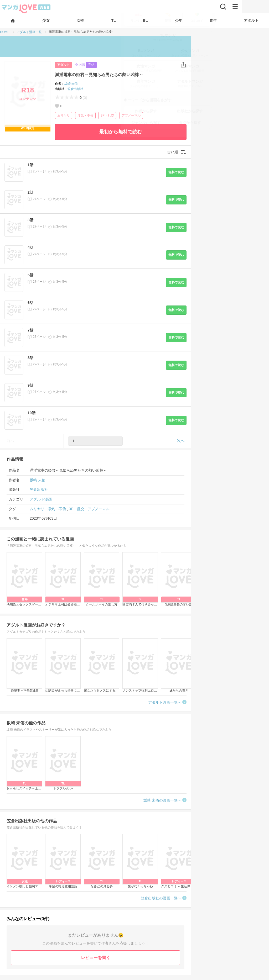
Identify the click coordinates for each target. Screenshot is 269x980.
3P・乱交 (107, 115)
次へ (181, 441)
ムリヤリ (64, 115)
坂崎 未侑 (71, 84)
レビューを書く (96, 958)
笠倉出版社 (75, 89)
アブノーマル (131, 115)
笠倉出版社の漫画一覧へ (161, 898)
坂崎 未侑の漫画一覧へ (162, 800)
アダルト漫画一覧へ (165, 702)
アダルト (63, 65)
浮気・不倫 (85, 115)
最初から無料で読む (121, 132)
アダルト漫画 (41, 499)
